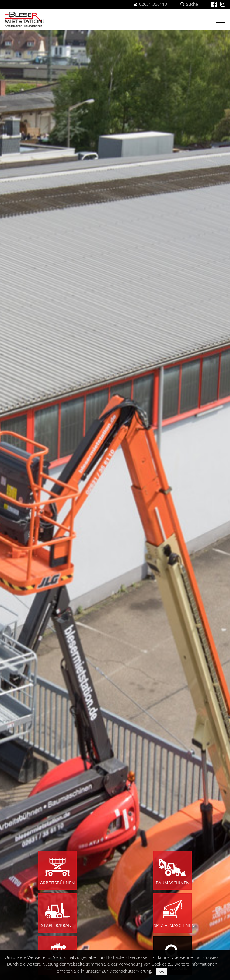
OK (162, 971)
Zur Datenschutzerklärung (126, 971)
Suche (189, 4)
